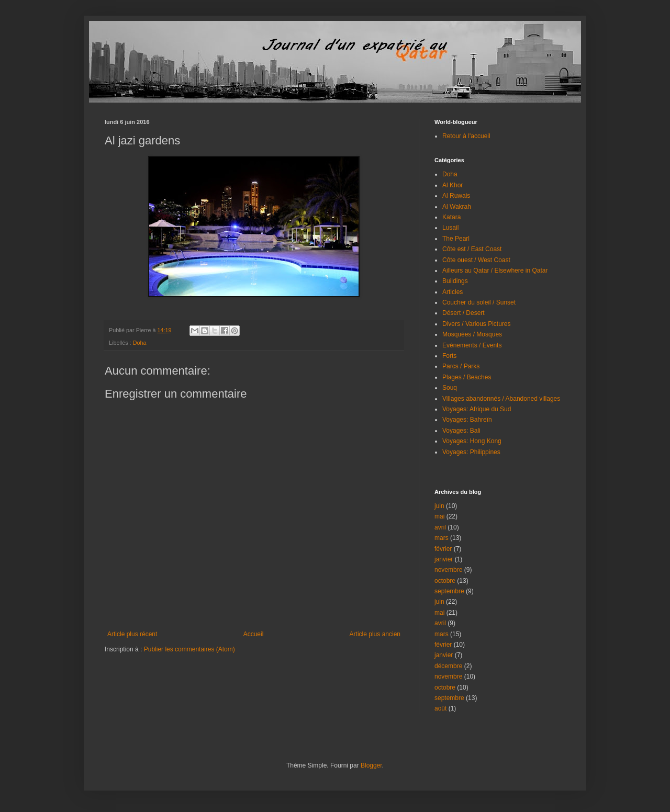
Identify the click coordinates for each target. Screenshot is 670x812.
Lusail (450, 228)
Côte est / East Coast (472, 249)
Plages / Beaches (467, 377)
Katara (451, 217)
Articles (453, 292)
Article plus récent (132, 634)
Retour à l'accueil (466, 136)
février (443, 549)
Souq (450, 388)
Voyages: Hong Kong (472, 441)
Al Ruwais (456, 196)
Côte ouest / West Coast (476, 260)
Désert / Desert (464, 313)
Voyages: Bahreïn (467, 420)
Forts (449, 356)
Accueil (254, 634)
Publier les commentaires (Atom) (189, 649)
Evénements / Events (472, 345)
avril (440, 527)
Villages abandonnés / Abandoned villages (501, 399)
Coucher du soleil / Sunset (479, 302)
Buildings (455, 281)
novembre (448, 570)
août (440, 708)
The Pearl (456, 239)
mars (442, 538)
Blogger (371, 765)
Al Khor (453, 185)
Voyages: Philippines (471, 452)
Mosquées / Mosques (472, 334)
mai (439, 516)
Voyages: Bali (461, 431)
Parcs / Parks (461, 366)
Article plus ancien (375, 634)
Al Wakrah (457, 207)
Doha (140, 343)
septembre (449, 591)
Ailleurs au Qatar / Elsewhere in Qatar (495, 270)
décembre (448, 666)
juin (439, 506)
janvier (444, 559)
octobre (445, 581)
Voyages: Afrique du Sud (477, 409)
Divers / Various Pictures (476, 324)
